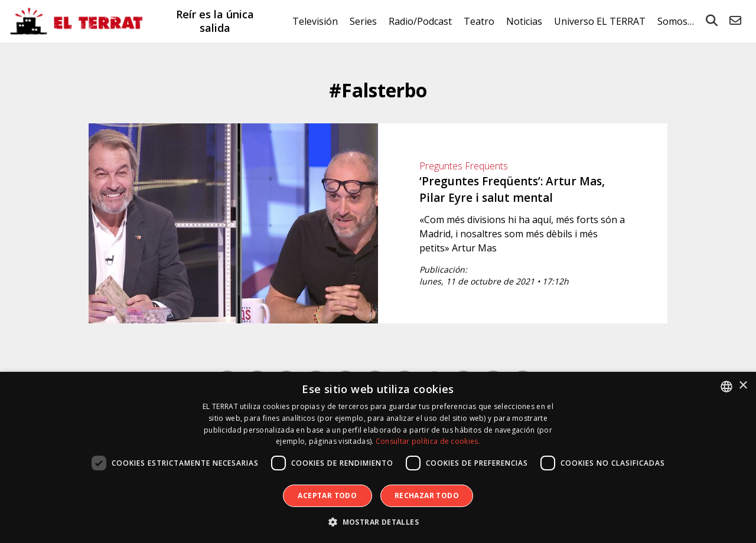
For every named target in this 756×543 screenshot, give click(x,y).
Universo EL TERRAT (600, 21)
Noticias (524, 21)
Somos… (676, 21)
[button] (378, 522)
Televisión (315, 21)
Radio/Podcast (420, 21)
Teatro (479, 21)
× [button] (743, 386)
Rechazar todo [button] (427, 495)
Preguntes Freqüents (464, 166)
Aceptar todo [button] (327, 495)
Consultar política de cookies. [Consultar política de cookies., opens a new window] (428, 441)
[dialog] (378, 457)
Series (363, 21)
